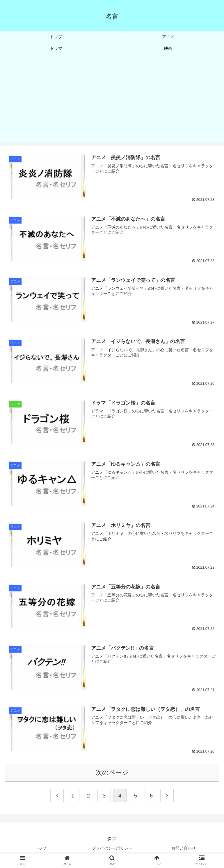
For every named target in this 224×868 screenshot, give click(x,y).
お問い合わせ (184, 849)
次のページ (112, 774)
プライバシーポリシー (112, 849)
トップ (40, 849)
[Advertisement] (112, 102)
